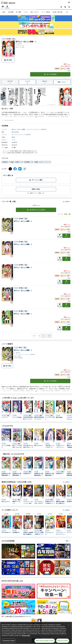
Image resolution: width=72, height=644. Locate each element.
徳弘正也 (20, 44)
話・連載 (19, 12)
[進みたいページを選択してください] (36, 336)
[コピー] (25, 169)
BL (67, 12)
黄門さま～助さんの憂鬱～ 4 (23, 267)
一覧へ (68, 541)
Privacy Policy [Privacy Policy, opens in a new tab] (26, 636)
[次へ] (2, 97)
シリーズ (27, 82)
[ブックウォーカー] (8, 2)
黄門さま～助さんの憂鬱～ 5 (23, 244)
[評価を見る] (20, 46)
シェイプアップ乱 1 (50, 418)
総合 (4, 12)
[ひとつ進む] (44, 336)
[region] (36, 633)
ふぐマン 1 (5, 417)
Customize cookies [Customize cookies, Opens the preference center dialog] (9, 641)
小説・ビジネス (34, 12)
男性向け (5, 162)
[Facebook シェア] (15, 169)
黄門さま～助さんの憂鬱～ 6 (23, 221)
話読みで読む (36, 189)
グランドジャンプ (45, 162)
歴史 (36, 162)
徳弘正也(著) (15, 132)
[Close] (69, 625)
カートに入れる (50, 74)
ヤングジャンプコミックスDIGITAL (21, 135)
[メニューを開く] (69, 2)
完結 (12, 162)
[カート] (65, 7)
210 (14, 148)
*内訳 (69, 71)
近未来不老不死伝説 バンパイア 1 (28, 418)
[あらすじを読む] (36, 115)
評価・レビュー (62, 82)
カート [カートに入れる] (66, 236)
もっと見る (67, 202)
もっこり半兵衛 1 (17, 417)
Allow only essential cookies (45, 641)
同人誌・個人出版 (58, 12)
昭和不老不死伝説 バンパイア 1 (39, 418)
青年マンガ (19, 162)
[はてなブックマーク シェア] (20, 169)
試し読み (8, 60)
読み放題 (11, 12)
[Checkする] (13, 56)
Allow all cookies (63, 641)
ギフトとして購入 (36, 180)
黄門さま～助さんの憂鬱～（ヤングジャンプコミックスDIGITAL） (30, 129)
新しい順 (67, 214)
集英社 (13, 137)
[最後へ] (49, 336)
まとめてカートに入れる (36, 210)
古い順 (60, 214)
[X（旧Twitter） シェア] (10, 169)
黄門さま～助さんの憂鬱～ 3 (23, 291)
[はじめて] (61, 7)
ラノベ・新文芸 (46, 12)
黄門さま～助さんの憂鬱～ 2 (23, 314)
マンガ (26, 12)
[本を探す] (69, 7)
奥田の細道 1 (59, 417)
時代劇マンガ (28, 162)
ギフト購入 (8, 175)
